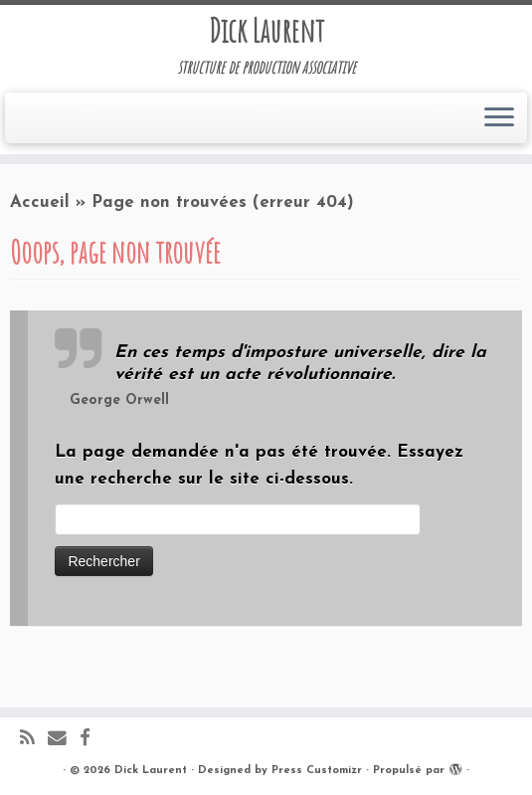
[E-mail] (64, 740)
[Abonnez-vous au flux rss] (34, 740)
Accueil (40, 202)
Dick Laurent (266, 31)
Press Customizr (317, 771)
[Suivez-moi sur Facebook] (91, 740)
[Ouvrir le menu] (499, 118)
